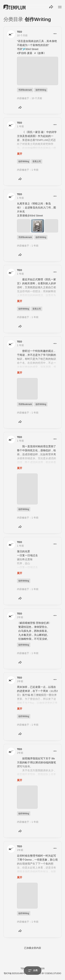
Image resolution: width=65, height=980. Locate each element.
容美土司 (37, 161)
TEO (19, 32)
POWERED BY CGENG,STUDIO (46, 973)
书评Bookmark (25, 90)
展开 (20, 154)
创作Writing (41, 90)
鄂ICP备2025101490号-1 (15, 973)
